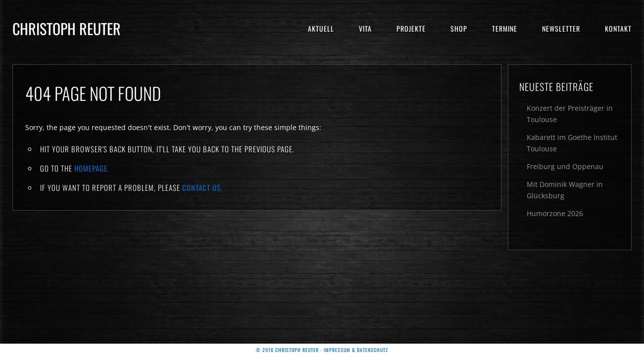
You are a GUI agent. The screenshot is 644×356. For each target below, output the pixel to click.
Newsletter (561, 28)
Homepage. (92, 168)
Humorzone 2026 (555, 213)
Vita (365, 28)
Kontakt (618, 28)
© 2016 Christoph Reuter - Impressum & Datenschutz (322, 350)
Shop (459, 28)
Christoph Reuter (67, 28)
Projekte (411, 28)
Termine (505, 28)
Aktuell (321, 28)
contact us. (202, 187)
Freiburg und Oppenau (565, 166)
